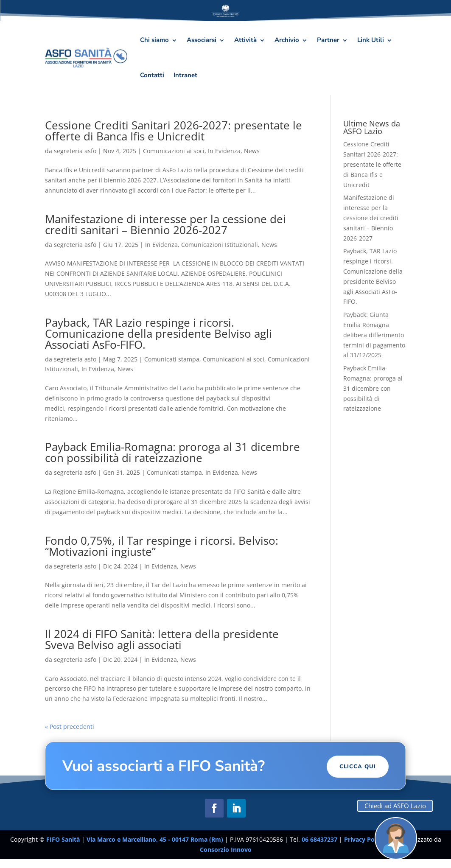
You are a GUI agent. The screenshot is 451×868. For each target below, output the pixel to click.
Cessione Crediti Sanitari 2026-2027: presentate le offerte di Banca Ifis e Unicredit (174, 131)
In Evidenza (224, 151)
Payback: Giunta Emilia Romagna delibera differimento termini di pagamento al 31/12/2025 (374, 335)
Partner (328, 40)
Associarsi (202, 40)
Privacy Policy (365, 839)
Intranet (185, 75)
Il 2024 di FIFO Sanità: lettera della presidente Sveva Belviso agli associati (162, 639)
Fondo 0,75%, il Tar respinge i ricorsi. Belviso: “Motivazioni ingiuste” (162, 546)
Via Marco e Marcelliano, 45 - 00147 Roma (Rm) (156, 839)
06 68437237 (319, 839)
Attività (245, 40)
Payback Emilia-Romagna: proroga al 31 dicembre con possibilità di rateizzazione (172, 452)
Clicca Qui (358, 767)
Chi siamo (154, 40)
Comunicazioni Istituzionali (220, 245)
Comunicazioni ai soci (174, 151)
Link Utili (371, 40)
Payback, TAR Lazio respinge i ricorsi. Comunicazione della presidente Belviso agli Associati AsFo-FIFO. (158, 333)
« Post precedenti (70, 727)
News (252, 151)
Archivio (287, 40)
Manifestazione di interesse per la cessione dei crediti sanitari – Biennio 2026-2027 (165, 224)
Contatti (152, 75)
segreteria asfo (75, 151)
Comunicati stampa (172, 359)
